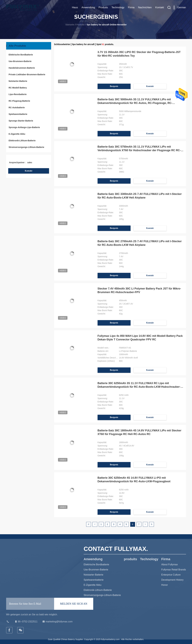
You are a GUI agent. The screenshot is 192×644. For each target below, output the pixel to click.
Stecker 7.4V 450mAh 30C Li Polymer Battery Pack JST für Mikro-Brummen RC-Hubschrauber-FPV (139, 290)
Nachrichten (145, 7)
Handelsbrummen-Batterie (22, 68)
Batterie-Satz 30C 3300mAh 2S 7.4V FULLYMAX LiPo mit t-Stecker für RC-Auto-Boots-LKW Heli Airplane (140, 196)
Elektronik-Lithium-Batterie (22, 141)
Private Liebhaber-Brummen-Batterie (27, 74)
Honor (165, 585)
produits (103, 7)
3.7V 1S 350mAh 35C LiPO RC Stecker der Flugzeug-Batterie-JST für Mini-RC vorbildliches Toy (139, 54)
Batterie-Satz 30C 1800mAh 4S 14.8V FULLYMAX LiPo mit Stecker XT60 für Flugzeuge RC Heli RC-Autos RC (140, 432)
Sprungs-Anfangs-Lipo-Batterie (24, 127)
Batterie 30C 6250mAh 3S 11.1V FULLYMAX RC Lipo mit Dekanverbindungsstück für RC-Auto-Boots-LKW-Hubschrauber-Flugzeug (139, 385)
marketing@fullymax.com (57, 622)
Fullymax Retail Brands (174, 570)
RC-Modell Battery (18, 88)
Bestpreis (114, 86)
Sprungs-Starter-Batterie (21, 121)
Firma (131, 7)
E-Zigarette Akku (17, 134)
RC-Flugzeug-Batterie (19, 101)
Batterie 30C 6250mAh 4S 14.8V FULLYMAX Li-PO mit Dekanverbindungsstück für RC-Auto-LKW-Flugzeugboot (134, 480)
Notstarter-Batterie (18, 81)
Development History (172, 580)
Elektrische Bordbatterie (21, 55)
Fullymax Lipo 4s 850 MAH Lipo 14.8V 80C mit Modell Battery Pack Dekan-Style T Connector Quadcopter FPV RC (140, 338)
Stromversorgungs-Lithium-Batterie (26, 147)
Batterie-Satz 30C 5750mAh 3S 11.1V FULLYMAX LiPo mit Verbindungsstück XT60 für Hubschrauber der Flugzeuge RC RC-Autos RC (139, 149)
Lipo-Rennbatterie (18, 94)
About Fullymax (170, 564)
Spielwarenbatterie (18, 114)
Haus (75, 7)
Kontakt (160, 7)
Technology (118, 7)
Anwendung (88, 7)
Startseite (70, 25)
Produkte (80, 25)
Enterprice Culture (171, 575)
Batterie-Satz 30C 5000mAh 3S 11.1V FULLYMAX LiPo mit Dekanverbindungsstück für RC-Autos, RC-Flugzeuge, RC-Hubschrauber (135, 101)
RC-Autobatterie (17, 108)
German (182, 7)
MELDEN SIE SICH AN (74, 604)
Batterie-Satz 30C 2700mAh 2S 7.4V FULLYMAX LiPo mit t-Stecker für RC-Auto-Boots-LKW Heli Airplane (140, 243)
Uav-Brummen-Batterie (20, 61)
